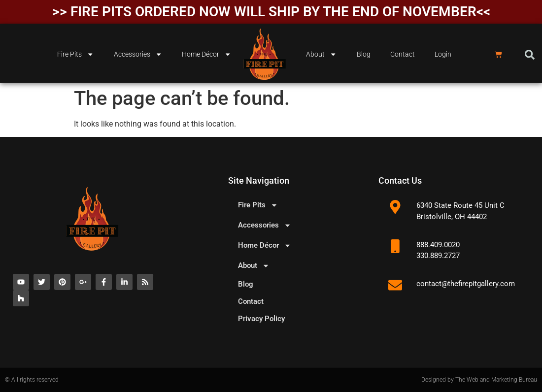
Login (443, 54)
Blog (364, 54)
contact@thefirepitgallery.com (466, 284)
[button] (530, 55)
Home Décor (206, 54)
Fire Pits (75, 54)
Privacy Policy (261, 319)
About (321, 54)
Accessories (138, 54)
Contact (403, 54)
